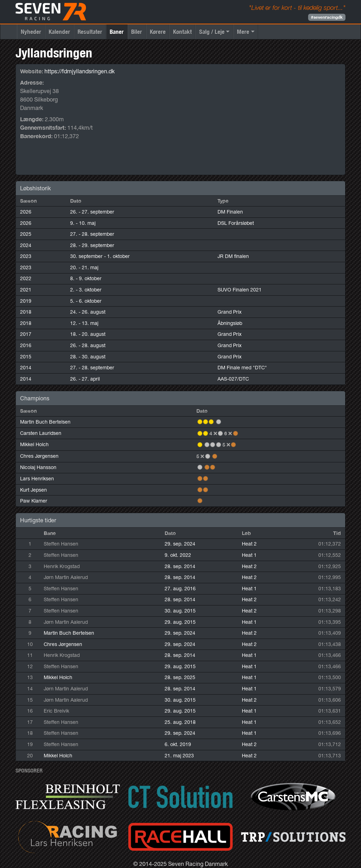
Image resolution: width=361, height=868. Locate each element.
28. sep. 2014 (180, 566)
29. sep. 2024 (180, 544)
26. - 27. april (85, 379)
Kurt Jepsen (33, 490)
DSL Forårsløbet (236, 223)
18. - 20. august (88, 334)
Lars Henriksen (37, 479)
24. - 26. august (88, 312)
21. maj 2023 (179, 756)
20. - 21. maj (84, 267)
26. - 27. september (92, 212)
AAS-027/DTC (233, 379)
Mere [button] (243, 32)
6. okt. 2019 (178, 744)
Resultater (90, 32)
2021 (26, 290)
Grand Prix (230, 312)
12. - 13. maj (84, 323)
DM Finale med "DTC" (242, 368)
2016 (26, 345)
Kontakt (182, 32)
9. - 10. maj (83, 223)
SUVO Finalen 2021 (240, 290)
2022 (26, 278)
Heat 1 (249, 555)
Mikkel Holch (34, 444)
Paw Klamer (34, 501)
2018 (26, 312)
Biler (137, 32)
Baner (117, 32)
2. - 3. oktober (86, 290)
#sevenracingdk (327, 17)
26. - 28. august (88, 345)
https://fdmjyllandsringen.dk (79, 71)
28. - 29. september (92, 245)
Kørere (158, 32)
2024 (26, 245)
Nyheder (31, 32)
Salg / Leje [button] (212, 32)
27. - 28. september (92, 234)
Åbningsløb (230, 323)
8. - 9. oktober (86, 278)
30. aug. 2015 (180, 611)
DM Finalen (230, 212)
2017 (26, 334)
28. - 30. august (88, 357)
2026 (26, 212)
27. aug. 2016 (180, 589)
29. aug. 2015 (180, 622)
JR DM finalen (233, 256)
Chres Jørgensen (39, 456)
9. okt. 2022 (178, 555)
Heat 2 (249, 544)
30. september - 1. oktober (100, 256)
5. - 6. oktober (86, 301)
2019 (26, 301)
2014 (26, 368)
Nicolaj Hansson (38, 467)
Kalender (59, 32)
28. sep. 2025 (180, 677)
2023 (26, 256)
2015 (26, 357)
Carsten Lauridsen (41, 433)
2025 (26, 234)
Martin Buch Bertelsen (45, 422)
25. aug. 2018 (180, 722)
